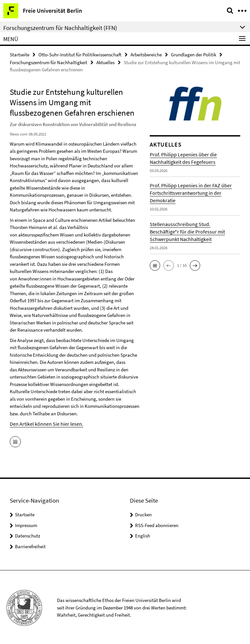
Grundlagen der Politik (194, 54)
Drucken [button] (143, 514)
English (143, 535)
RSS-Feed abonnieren (157, 524)
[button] (155, 265)
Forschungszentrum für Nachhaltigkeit (49, 62)
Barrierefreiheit (30, 545)
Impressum (26, 524)
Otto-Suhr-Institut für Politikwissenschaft (80, 54)
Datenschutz (28, 535)
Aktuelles (105, 62)
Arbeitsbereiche (146, 54)
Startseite (20, 54)
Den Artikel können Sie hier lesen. (43, 423)
